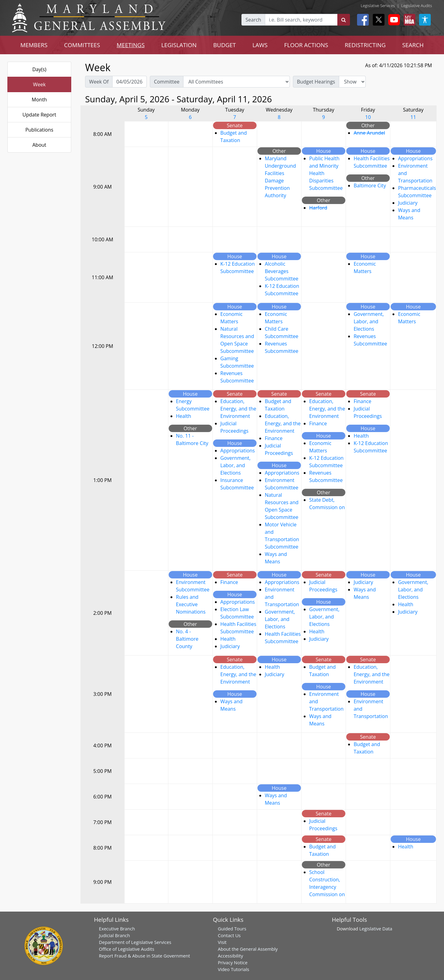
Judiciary (408, 203)
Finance (274, 438)
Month (39, 100)
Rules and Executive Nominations (191, 604)
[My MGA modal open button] (408, 20)
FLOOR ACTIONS (306, 45)
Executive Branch (117, 929)
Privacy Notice (232, 962)
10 (368, 117)
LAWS (260, 45)
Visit (222, 942)
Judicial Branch (115, 935)
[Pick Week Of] (129, 82)
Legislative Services (378, 6)
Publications (39, 130)
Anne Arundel (369, 133)
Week (39, 84)
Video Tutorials (233, 969)
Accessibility (230, 956)
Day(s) (39, 69)
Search (253, 20)
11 (413, 117)
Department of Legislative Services (135, 942)
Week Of (99, 82)
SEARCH (413, 45)
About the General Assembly (248, 949)
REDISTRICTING (365, 45)
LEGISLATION (179, 45)
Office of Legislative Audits (127, 949)
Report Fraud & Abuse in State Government (144, 956)
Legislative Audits (417, 6)
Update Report (39, 115)
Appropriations (415, 158)
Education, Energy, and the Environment (238, 409)
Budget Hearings (316, 82)
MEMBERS (34, 45)
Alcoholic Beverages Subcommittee (282, 271)
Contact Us (229, 935)
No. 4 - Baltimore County (187, 639)
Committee (167, 82)
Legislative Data (376, 929)
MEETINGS (131, 45)
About (39, 145)
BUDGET (225, 45)
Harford (318, 208)
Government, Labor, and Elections (369, 321)
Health (184, 416)
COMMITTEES (82, 45)
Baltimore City (370, 186)
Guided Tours (232, 929)
